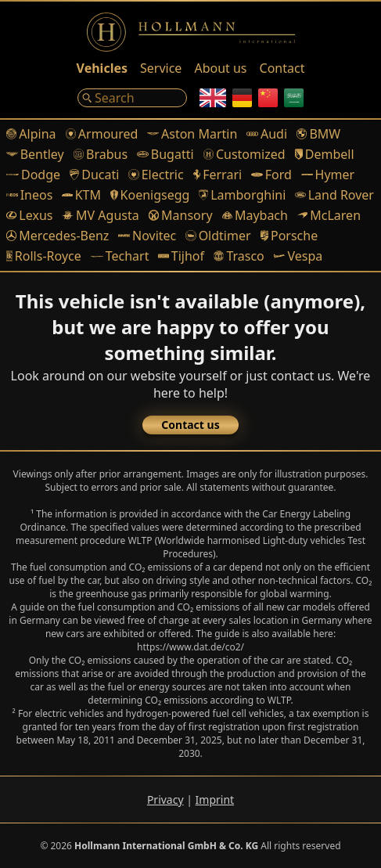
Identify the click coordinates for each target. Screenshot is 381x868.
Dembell (325, 154)
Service (161, 68)
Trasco (239, 256)
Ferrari (218, 175)
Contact (282, 68)
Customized (244, 154)
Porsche (289, 236)
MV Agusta (100, 215)
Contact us (190, 425)
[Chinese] (268, 98)
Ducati (94, 175)
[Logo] (191, 32)
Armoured (102, 134)
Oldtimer (218, 236)
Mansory (181, 215)
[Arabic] (294, 98)
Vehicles (102, 68)
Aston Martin (192, 134)
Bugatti (165, 154)
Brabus (101, 154)
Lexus (29, 215)
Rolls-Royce (44, 256)
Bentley (35, 154)
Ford (271, 175)
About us (220, 68)
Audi (267, 134)
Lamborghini (242, 195)
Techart (120, 256)
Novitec (147, 236)
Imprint (215, 800)
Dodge (33, 175)
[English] (213, 98)
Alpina (31, 134)
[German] (242, 98)
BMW (318, 134)
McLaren (329, 215)
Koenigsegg (150, 195)
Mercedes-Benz (58, 236)
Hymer (328, 175)
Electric (156, 175)
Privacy (165, 800)
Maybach (255, 215)
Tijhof (181, 256)
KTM (81, 195)
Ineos (29, 195)
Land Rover (334, 195)
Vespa (298, 256)
